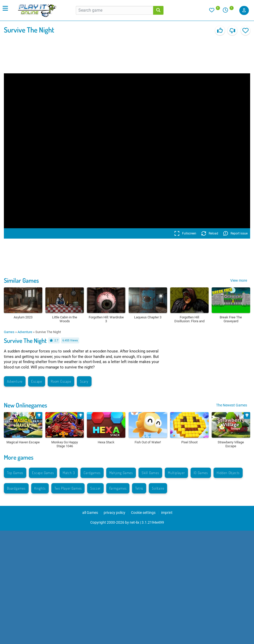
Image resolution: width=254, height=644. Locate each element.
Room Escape (61, 381)
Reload (210, 233)
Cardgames (92, 473)
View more (239, 280)
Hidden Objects (228, 473)
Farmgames (118, 488)
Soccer (95, 488)
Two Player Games (68, 488)
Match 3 (69, 473)
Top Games (15, 473)
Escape (37, 381)
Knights (40, 488)
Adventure (25, 332)
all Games (90, 513)
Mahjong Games (121, 473)
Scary (84, 381)
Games (9, 332)
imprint (167, 513)
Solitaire (158, 488)
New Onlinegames (26, 405)
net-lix (134, 522)
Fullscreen (185, 233)
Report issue (235, 233)
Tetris (139, 488)
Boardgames (16, 488)
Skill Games (150, 473)
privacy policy (114, 513)
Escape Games (43, 473)
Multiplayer (176, 473)
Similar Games (21, 280)
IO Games (201, 473)
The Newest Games (232, 405)
